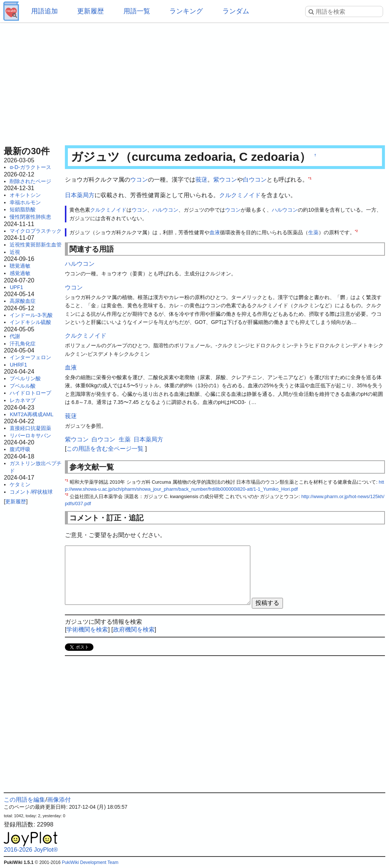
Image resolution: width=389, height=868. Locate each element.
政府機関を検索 (134, 630)
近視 (15, 252)
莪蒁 (201, 180)
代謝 (15, 336)
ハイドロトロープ (30, 393)
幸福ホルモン (25, 202)
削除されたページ (30, 181)
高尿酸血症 (23, 301)
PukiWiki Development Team (90, 862)
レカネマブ (23, 400)
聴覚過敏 (20, 266)
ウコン (139, 180)
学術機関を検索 (87, 630)
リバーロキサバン (30, 435)
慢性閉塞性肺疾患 (30, 217)
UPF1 (16, 287)
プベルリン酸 (25, 378)
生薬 (313, 232)
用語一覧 (137, 11)
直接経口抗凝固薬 (30, 428)
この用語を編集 (24, 800)
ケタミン (20, 484)
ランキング (186, 11)
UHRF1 (18, 365)
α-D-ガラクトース (30, 167)
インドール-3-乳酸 (31, 315)
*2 (356, 231)
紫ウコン (225, 180)
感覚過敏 (20, 273)
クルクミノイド (240, 195)
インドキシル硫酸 (30, 322)
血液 (215, 232)
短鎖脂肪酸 (23, 209)
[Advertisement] (194, 82)
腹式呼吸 (20, 449)
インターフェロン (30, 357)
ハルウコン (165, 210)
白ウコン (255, 180)
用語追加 (44, 11)
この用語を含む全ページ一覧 (105, 449)
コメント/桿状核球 (31, 492)
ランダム (236, 11)
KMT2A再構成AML (31, 414)
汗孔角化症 (23, 344)
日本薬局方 (80, 195)
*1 (310, 178)
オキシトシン (25, 195)
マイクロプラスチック (36, 231)
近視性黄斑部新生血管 (36, 245)
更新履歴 (90, 11)
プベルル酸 (23, 386)
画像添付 (59, 800)
